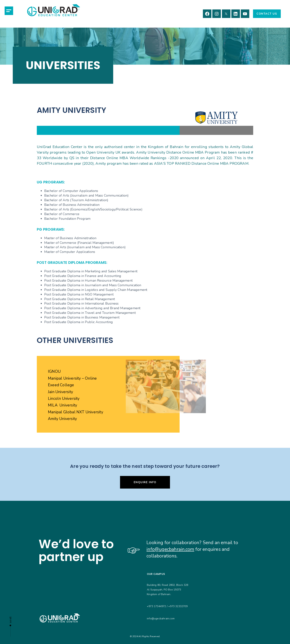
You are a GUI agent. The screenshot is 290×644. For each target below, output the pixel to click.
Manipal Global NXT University (76, 412)
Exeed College (61, 385)
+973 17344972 (156, 606)
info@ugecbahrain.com (170, 549)
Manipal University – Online (72, 378)
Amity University (62, 419)
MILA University (63, 405)
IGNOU (54, 371)
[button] (9, 11)
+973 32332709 (178, 606)
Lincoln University (64, 399)
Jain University (60, 392)
